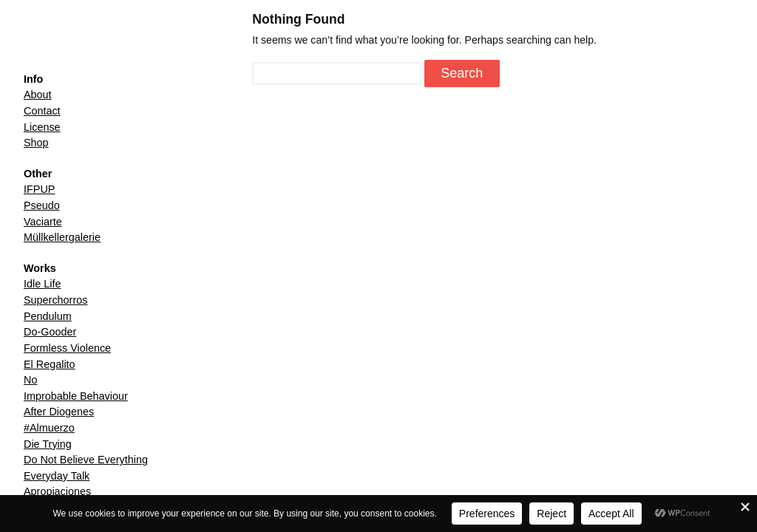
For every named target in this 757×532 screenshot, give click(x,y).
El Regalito (50, 364)
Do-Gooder (50, 332)
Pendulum (48, 316)
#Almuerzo (49, 428)
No (30, 380)
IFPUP (39, 189)
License (42, 127)
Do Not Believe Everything (86, 460)
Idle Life (42, 284)
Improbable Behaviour (76, 396)
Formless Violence (67, 348)
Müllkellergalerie (62, 237)
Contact (42, 111)
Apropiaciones (57, 491)
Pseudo (42, 205)
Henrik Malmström (81, 42)
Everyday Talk (57, 476)
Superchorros (55, 300)
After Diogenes (59, 412)
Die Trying (48, 444)
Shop (36, 143)
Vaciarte (43, 222)
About (38, 95)
